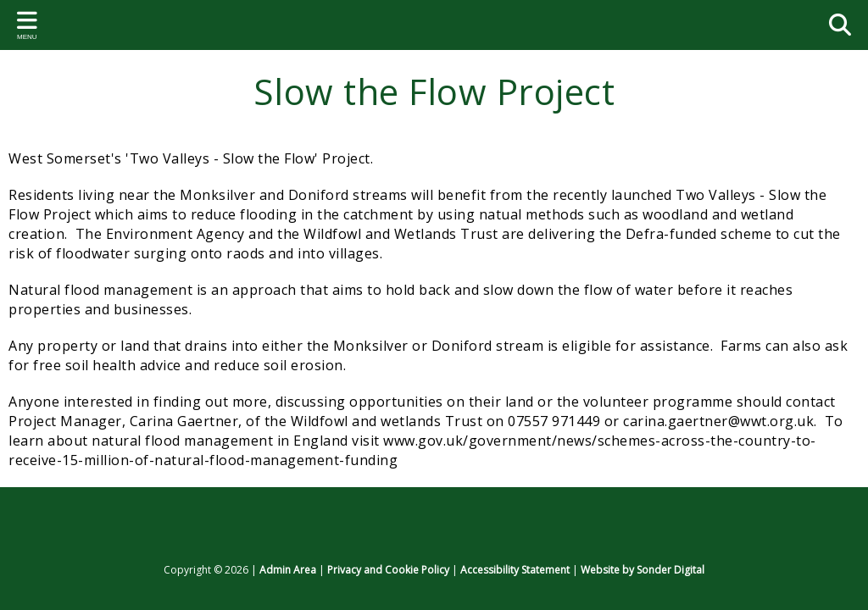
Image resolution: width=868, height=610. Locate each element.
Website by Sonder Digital (643, 570)
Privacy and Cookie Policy (388, 570)
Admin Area (288, 570)
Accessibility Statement (515, 570)
